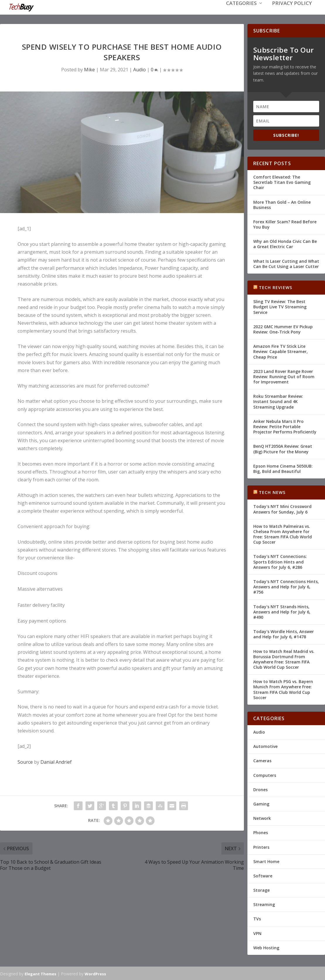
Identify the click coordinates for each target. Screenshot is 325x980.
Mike (89, 69)
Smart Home (266, 861)
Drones (260, 789)
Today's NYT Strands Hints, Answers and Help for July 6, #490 (282, 611)
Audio (140, 69)
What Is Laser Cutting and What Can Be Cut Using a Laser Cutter (286, 263)
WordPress (95, 973)
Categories (241, 12)
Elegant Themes (40, 973)
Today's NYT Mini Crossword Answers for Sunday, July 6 (282, 508)
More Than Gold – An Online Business (282, 204)
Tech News (272, 492)
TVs (257, 918)
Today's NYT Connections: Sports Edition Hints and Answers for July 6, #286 (280, 561)
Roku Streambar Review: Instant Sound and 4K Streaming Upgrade (278, 401)
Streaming (264, 904)
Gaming (261, 803)
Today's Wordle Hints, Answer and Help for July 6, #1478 (284, 634)
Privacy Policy (292, 12)
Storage (261, 890)
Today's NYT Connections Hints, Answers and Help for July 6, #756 (286, 586)
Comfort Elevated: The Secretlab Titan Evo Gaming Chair (282, 182)
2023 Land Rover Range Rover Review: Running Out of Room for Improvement (284, 376)
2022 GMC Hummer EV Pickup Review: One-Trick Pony (283, 329)
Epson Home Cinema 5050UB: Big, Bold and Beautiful (283, 468)
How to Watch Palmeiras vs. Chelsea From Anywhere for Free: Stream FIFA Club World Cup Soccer (283, 534)
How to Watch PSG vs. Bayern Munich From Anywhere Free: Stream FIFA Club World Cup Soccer (283, 689)
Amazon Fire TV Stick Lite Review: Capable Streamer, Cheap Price (280, 351)
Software (263, 875)
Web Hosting (266, 947)
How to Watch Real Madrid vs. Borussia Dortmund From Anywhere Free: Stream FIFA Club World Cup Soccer (284, 659)
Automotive (265, 746)
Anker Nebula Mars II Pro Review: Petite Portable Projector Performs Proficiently (285, 426)
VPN (257, 933)
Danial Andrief (56, 761)
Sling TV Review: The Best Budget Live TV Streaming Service (280, 306)
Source (25, 761)
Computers (265, 775)
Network (262, 818)
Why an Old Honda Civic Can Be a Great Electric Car (285, 243)
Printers (261, 847)
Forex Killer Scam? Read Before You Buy (285, 224)
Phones (261, 832)
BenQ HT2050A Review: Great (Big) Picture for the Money (283, 448)
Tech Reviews (276, 287)
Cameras (262, 760)
